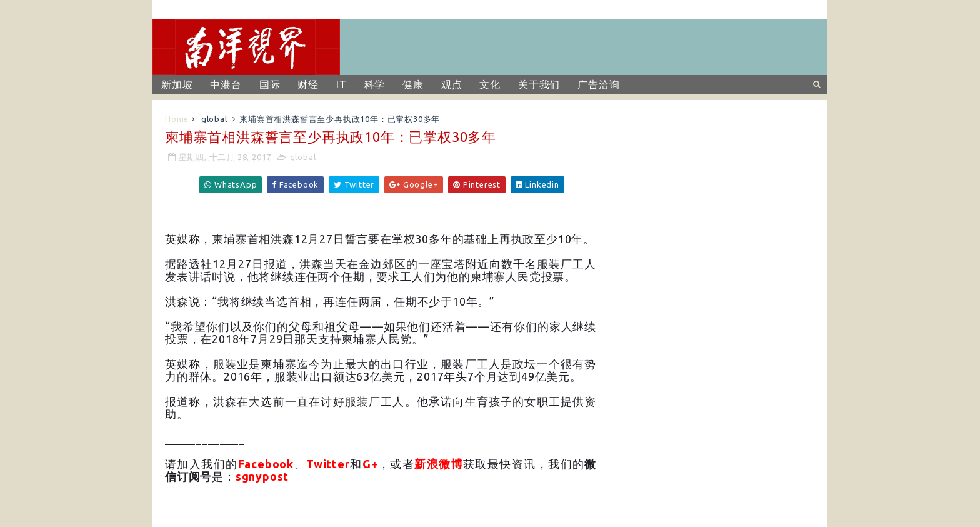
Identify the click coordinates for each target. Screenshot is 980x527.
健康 (413, 84)
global (214, 119)
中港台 (226, 84)
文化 (490, 84)
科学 (375, 84)
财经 (308, 84)
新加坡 (177, 84)
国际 (270, 84)
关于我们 (539, 84)
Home (177, 119)
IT (342, 84)
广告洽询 (598, 84)
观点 (452, 84)
